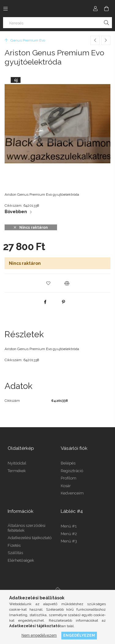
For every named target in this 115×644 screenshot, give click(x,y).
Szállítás (15, 553)
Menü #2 (69, 534)
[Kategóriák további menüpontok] (6, 9)
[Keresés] (57, 23)
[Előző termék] (95, 40)
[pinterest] (63, 302)
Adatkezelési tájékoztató (30, 538)
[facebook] (45, 302)
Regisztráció (72, 471)
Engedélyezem (79, 635)
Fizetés (14, 545)
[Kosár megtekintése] (106, 9)
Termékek (17, 471)
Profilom (69, 478)
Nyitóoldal (17, 463)
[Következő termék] (106, 40)
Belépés (68, 463)
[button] (48, 283)
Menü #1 (69, 526)
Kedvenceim (72, 493)
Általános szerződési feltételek (27, 528)
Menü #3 (69, 541)
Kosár (66, 486)
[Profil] (95, 9)
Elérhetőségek (21, 560)
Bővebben (16, 212)
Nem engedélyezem (39, 635)
